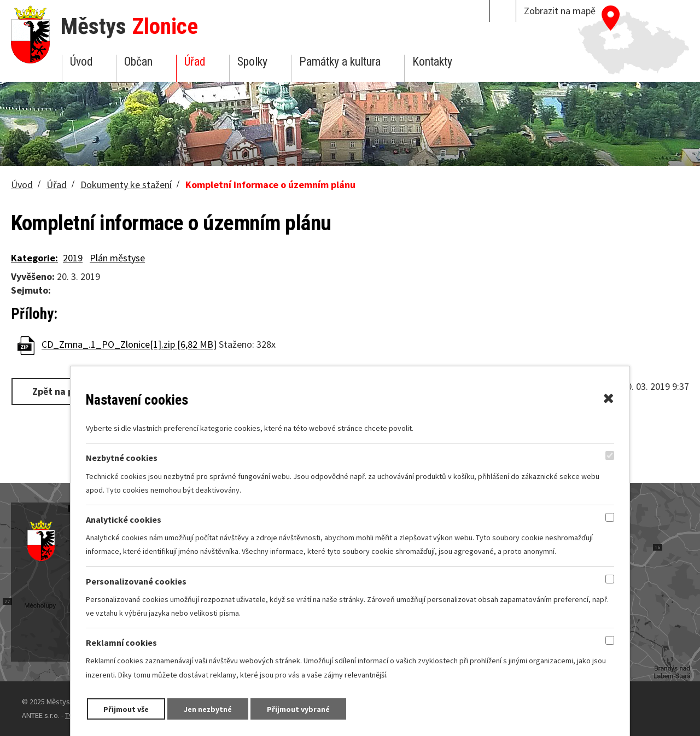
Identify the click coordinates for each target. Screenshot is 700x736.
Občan (138, 62)
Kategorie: (34, 258)
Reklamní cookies (121, 643)
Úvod (81, 62)
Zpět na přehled (67, 391)
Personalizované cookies (136, 581)
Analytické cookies (124, 519)
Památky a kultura (340, 62)
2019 (73, 258)
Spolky (252, 62)
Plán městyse (117, 258)
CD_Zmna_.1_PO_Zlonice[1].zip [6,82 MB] (129, 345)
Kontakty (432, 62)
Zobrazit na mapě (560, 11)
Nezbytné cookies (122, 458)
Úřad (195, 62)
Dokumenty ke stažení (126, 185)
